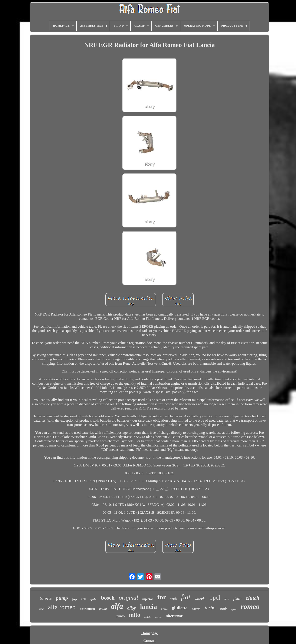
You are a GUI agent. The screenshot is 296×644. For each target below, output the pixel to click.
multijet (148, 617)
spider (93, 599)
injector (148, 599)
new (42, 609)
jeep (74, 599)
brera (46, 599)
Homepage (149, 633)
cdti (83, 599)
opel (215, 597)
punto (121, 616)
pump (62, 598)
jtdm (237, 598)
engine (159, 617)
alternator (174, 616)
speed (234, 609)
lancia (149, 607)
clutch (253, 598)
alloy (132, 608)
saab (223, 608)
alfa (117, 606)
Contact (149, 641)
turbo (210, 608)
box (227, 599)
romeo (250, 606)
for (162, 597)
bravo (164, 609)
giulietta (180, 608)
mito (135, 615)
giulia (103, 609)
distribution (87, 609)
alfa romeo (62, 607)
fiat (186, 597)
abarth (196, 609)
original (128, 598)
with (174, 599)
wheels (200, 599)
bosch (108, 598)
